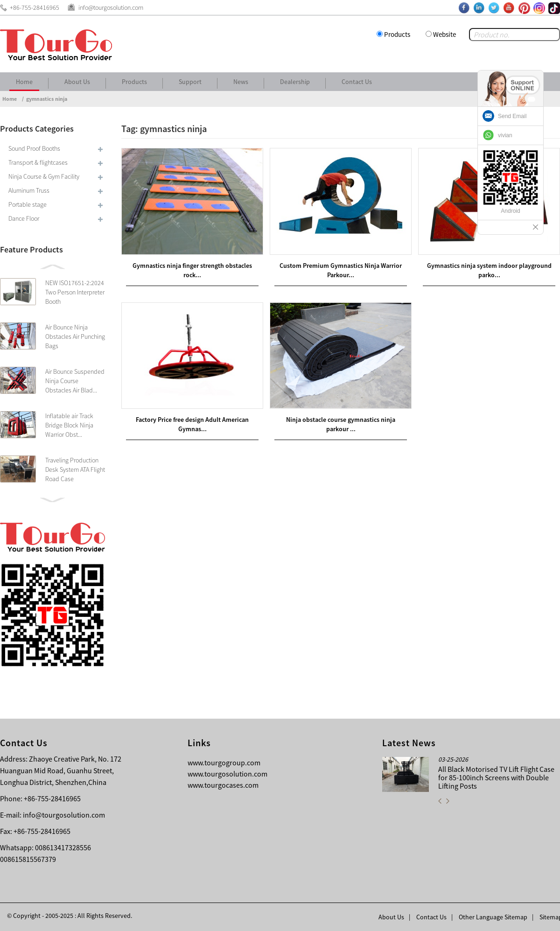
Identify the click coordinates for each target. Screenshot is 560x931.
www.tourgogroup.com (224, 763)
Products (397, 34)
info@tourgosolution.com (64, 815)
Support (190, 82)
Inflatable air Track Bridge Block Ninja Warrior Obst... (69, 425)
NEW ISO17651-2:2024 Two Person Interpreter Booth (75, 292)
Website (444, 34)
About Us (77, 82)
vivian (505, 135)
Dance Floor (24, 218)
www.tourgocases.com (223, 785)
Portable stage (28, 204)
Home (24, 82)
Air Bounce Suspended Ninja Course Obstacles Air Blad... (75, 381)
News (241, 82)
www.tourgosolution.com (227, 774)
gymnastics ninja (47, 99)
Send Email (512, 116)
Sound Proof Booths (34, 148)
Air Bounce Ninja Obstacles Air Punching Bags (75, 336)
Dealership (295, 82)
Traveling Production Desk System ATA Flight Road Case (75, 469)
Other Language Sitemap (493, 917)
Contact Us (357, 82)
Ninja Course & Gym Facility (44, 176)
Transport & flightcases (38, 162)
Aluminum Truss (29, 190)
